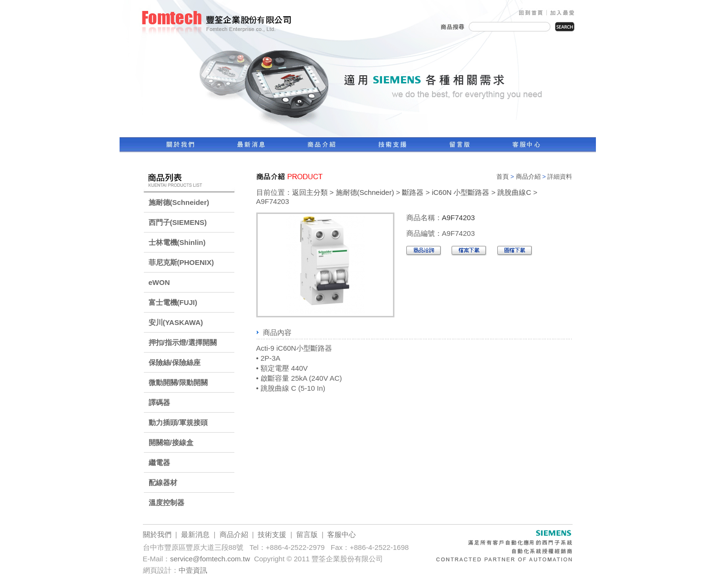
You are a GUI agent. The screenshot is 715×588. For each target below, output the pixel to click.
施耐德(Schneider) (179, 202)
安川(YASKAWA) (176, 322)
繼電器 (159, 462)
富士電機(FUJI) (173, 302)
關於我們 (157, 534)
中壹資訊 (193, 570)
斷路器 (413, 192)
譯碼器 (159, 402)
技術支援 (272, 534)
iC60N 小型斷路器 (460, 192)
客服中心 (342, 534)
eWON (159, 282)
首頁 (503, 177)
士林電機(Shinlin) (177, 242)
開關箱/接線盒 (171, 442)
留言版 (307, 534)
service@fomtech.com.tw (210, 559)
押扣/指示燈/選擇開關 (183, 342)
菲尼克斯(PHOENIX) (181, 262)
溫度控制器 (166, 502)
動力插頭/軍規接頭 (178, 422)
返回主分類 (310, 192)
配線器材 (163, 482)
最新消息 (195, 534)
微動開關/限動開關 (178, 382)
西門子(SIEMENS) (178, 222)
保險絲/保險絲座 (175, 362)
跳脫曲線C (514, 192)
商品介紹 (528, 177)
